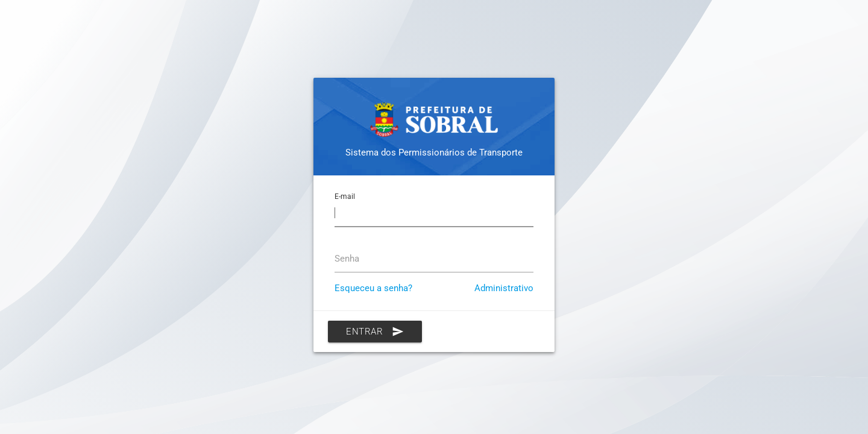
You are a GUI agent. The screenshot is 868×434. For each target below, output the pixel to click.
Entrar (375, 332)
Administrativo (504, 288)
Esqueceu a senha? (373, 288)
